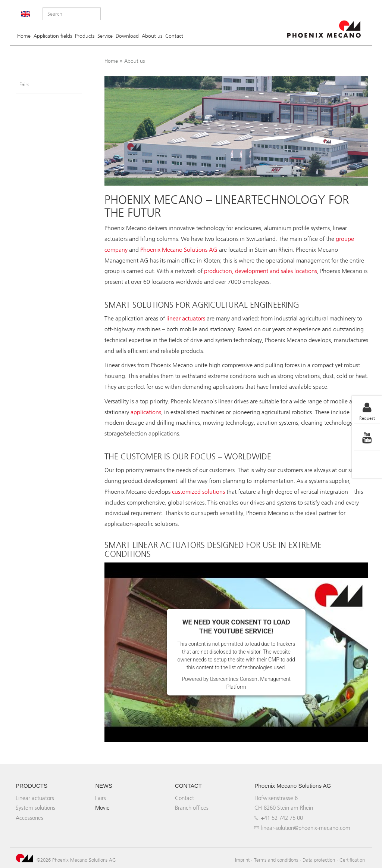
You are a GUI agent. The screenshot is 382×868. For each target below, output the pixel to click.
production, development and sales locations (261, 271)
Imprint (242, 860)
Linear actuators (35, 798)
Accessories (29, 818)
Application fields (53, 36)
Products (85, 36)
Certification (352, 860)
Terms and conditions (276, 860)
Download (127, 36)
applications (146, 412)
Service (105, 36)
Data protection (319, 860)
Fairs (24, 85)
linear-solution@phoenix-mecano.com (306, 828)
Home (24, 36)
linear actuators (186, 318)
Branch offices (192, 808)
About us (152, 36)
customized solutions (198, 492)
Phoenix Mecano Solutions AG (179, 250)
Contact (174, 36)
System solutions (35, 808)
